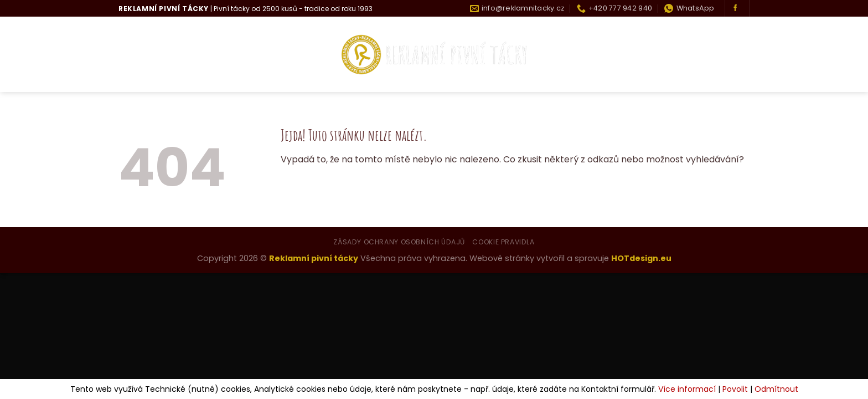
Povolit (735, 389)
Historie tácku (656, 55)
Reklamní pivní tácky (314, 258)
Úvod (131, 55)
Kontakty (726, 55)
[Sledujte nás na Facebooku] (735, 8)
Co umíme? (246, 55)
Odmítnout (776, 389)
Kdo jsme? (181, 55)
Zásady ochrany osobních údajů (399, 242)
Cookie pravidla (503, 242)
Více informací (687, 389)
